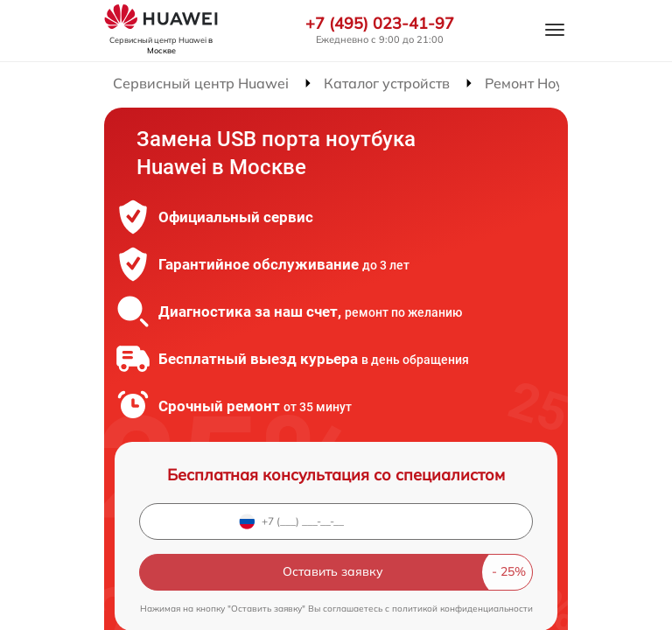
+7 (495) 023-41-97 (380, 24)
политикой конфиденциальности (462, 609)
